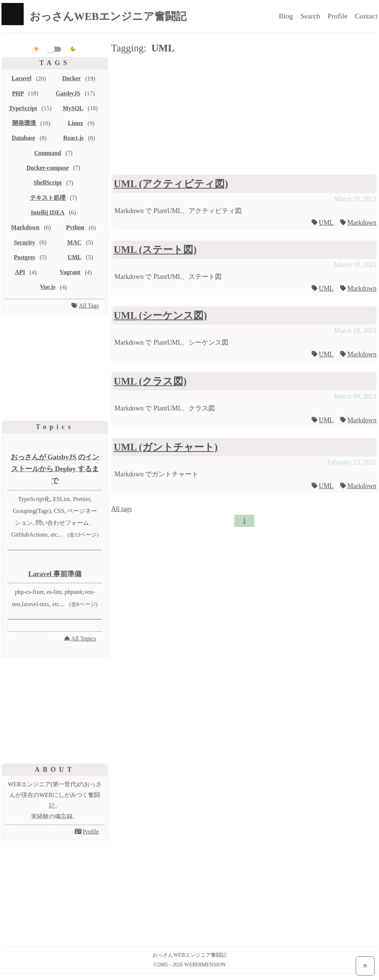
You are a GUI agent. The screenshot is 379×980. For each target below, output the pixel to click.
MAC (74, 242)
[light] (36, 49)
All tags (121, 509)
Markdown (362, 223)
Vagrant (70, 272)
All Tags (89, 306)
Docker (71, 78)
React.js (73, 138)
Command (48, 153)
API (20, 272)
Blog (286, 16)
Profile (338, 16)
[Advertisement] (244, 115)
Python (75, 227)
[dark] (73, 49)
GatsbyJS (68, 93)
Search (310, 16)
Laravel (21, 78)
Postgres (24, 257)
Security (24, 242)
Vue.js (48, 287)
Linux (75, 123)
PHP (18, 93)
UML (326, 223)
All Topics (83, 638)
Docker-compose (48, 168)
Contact (366, 16)
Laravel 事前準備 (55, 574)
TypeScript (23, 108)
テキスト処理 (48, 198)
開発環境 (24, 123)
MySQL (73, 108)
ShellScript (48, 183)
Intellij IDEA (48, 212)
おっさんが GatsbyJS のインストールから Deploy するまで (55, 469)
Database (24, 138)
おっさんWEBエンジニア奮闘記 (108, 16)
